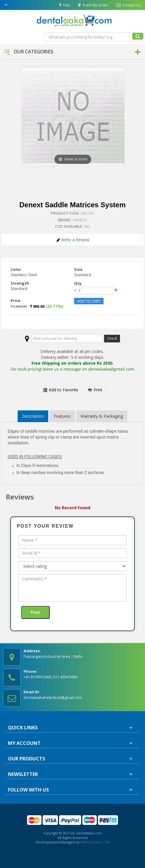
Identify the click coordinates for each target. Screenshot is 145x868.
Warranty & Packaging (102, 416)
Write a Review (73, 240)
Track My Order (93, 5)
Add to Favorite (61, 390)
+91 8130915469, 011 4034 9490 (50, 677)
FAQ (64, 5)
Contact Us (129, 5)
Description (33, 416)
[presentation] (63, 614)
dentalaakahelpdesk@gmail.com (53, 697)
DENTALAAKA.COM (95, 842)
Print (95, 390)
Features (62, 416)
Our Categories (29, 52)
